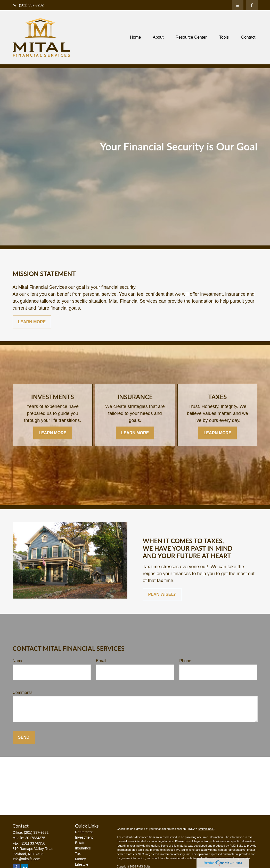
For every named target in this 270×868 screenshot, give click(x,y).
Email (101, 661)
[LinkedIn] (238, 5)
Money (80, 859)
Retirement (84, 832)
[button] (136, 37)
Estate (80, 843)
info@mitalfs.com (27, 859)
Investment (84, 837)
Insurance (83, 848)
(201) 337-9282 (28, 5)
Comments (23, 692)
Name (18, 661)
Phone (185, 661)
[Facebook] (252, 5)
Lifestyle (82, 864)
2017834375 (35, 838)
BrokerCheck (206, 829)
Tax (78, 854)
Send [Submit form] (24, 737)
